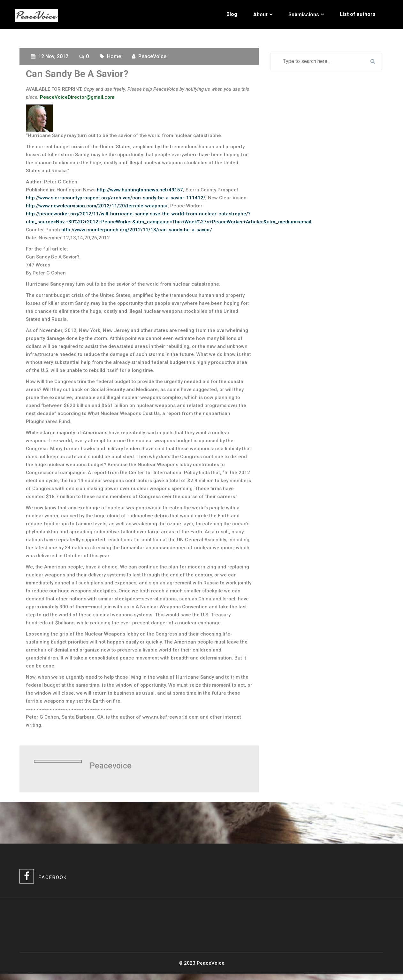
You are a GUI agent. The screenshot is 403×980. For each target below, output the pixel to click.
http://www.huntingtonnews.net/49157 (140, 190)
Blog (232, 14)
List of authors (358, 14)
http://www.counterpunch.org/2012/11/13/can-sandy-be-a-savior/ (137, 230)
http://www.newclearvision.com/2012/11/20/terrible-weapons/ (97, 206)
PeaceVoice (152, 56)
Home (114, 56)
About (260, 15)
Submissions (304, 15)
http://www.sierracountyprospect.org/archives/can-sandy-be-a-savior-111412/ (116, 198)
